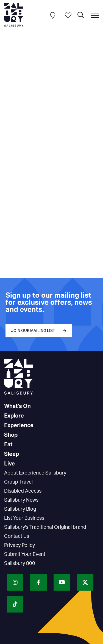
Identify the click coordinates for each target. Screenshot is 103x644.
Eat (8, 445)
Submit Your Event (25, 554)
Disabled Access (23, 491)
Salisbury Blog (20, 509)
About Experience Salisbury (35, 473)
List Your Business (24, 518)
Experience (19, 426)
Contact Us (17, 536)
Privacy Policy (20, 545)
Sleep (12, 454)
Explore (14, 416)
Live (9, 464)
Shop (11, 435)
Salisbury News (21, 500)
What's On (17, 406)
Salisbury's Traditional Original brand (45, 527)
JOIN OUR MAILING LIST (33, 331)
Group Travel (18, 482)
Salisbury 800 (20, 563)
